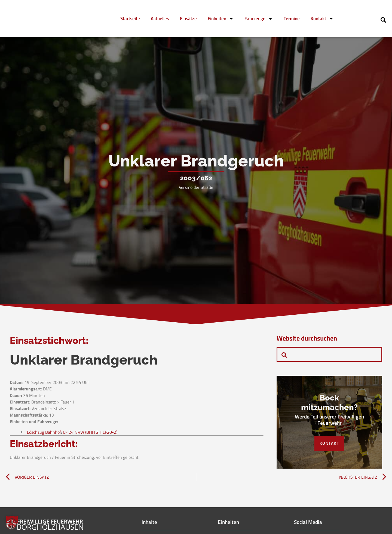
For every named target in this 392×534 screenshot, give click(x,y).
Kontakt (322, 19)
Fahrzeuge (259, 19)
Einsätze (188, 19)
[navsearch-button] (383, 19)
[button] (12, 522)
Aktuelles (160, 19)
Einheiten (221, 19)
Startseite (130, 19)
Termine (292, 19)
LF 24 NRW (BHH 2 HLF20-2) (90, 433)
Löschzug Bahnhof (44, 433)
